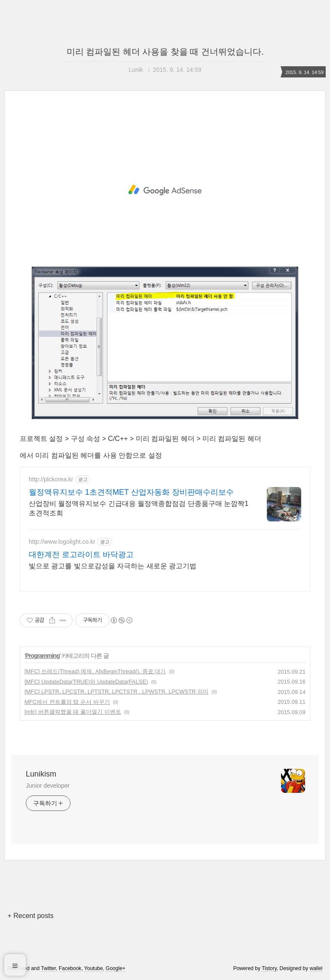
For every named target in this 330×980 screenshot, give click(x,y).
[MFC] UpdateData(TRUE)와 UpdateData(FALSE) (86, 682)
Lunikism (41, 774)
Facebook (70, 968)
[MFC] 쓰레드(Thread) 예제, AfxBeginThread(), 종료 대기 (95, 671)
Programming (43, 656)
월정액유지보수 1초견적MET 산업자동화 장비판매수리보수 (131, 492)
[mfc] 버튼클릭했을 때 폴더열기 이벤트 (73, 712)
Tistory (269, 968)
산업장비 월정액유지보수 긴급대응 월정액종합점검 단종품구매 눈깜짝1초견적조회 (139, 508)
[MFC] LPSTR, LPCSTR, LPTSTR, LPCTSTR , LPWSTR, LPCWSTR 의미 (116, 692)
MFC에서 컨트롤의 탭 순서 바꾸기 (67, 702)
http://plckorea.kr (51, 479)
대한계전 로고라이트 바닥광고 (81, 555)
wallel (316, 968)
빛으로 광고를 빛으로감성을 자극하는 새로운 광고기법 (113, 566)
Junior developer (48, 786)
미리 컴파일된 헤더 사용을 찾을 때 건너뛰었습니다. (165, 52)
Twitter (48, 968)
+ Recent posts (30, 916)
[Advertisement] (165, 190)
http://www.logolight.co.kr (62, 542)
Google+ (116, 968)
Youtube (94, 968)
